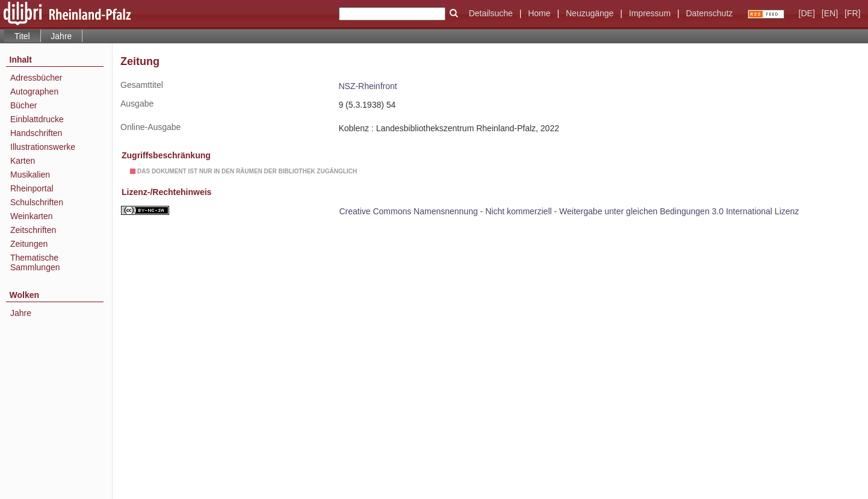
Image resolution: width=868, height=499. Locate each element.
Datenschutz (709, 13)
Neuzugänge (590, 13)
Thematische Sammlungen (35, 262)
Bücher (23, 105)
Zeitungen (29, 244)
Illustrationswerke (43, 147)
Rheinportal (32, 188)
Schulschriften (37, 202)
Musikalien (30, 175)
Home (539, 13)
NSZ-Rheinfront (367, 86)
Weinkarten (32, 216)
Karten (23, 161)
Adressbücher (36, 78)
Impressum (650, 13)
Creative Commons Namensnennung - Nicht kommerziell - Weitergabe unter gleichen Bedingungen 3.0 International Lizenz (569, 211)
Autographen (34, 91)
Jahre (61, 36)
